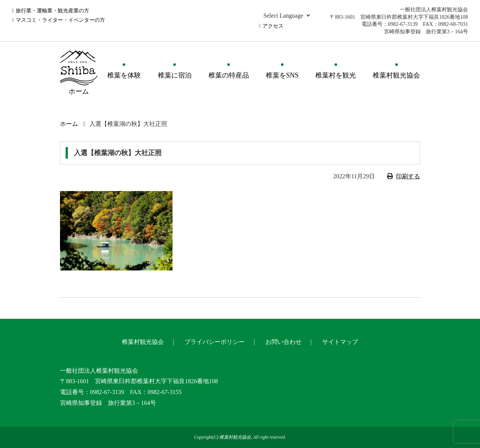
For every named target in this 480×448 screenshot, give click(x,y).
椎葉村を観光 (336, 75)
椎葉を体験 (124, 75)
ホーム (69, 124)
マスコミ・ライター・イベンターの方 (60, 20)
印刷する (408, 176)
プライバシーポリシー (214, 342)
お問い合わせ (283, 342)
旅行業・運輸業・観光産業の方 (52, 11)
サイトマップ (340, 342)
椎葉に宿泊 (175, 75)
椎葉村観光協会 (396, 75)
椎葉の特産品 (229, 75)
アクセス (273, 26)
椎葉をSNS (282, 75)
